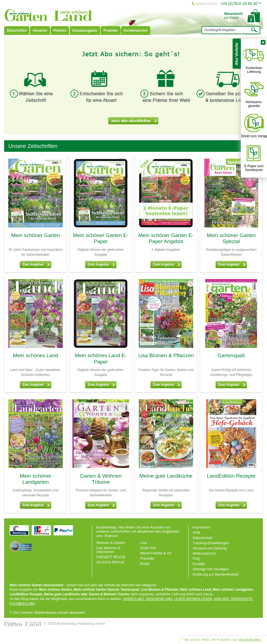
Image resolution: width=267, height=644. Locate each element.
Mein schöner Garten (35, 235)
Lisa (144, 543)
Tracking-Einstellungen (211, 543)
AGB (196, 532)
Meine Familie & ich (156, 553)
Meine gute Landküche (166, 476)
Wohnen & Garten (111, 543)
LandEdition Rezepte (231, 476)
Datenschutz (203, 538)
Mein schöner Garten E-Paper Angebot (166, 238)
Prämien (60, 31)
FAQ (196, 559)
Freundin (147, 558)
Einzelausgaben (85, 31)
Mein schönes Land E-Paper (101, 359)
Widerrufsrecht (204, 553)
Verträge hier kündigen (211, 569)
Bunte (145, 564)
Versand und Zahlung (210, 548)
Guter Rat (148, 548)
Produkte (111, 31)
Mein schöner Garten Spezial (231, 238)
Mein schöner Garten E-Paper (101, 238)
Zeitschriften (17, 31)
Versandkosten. (250, 640)
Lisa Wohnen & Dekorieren (108, 550)
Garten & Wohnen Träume (101, 479)
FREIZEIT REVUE (111, 557)
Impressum (201, 527)
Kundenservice (136, 31)
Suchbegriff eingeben (220, 30)
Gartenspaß (231, 355)
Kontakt (199, 564)
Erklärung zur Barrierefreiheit (216, 574)
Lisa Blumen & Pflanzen (166, 355)
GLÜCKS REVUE (110, 562)
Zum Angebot (37, 265)
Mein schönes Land (36, 355)
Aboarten (40, 31)
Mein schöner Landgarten (36, 479)
